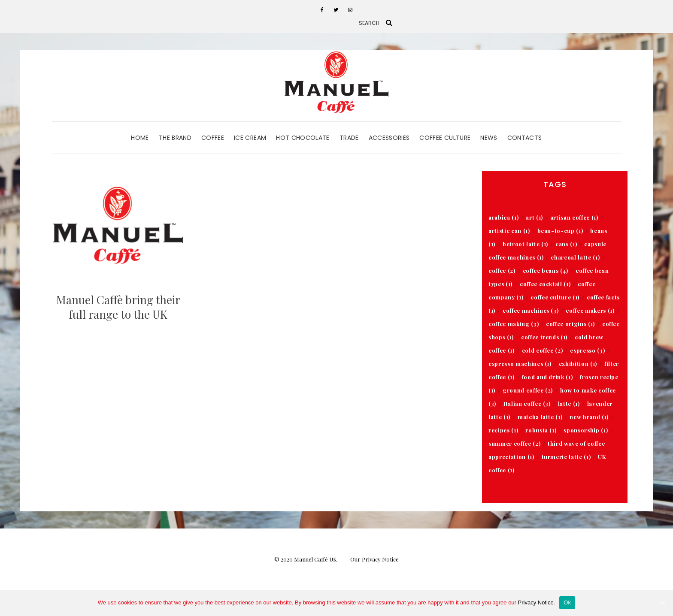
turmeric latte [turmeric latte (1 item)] (566, 457)
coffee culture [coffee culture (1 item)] (555, 297)
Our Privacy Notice (374, 559)
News (489, 138)
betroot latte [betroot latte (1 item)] (525, 244)
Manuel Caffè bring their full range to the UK (118, 307)
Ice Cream (250, 138)
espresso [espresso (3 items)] (587, 350)
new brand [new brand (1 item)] (589, 417)
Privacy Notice (536, 602)
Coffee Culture (445, 138)
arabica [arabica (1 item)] (503, 217)
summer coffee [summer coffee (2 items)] (514, 443)
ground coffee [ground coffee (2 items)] (528, 390)
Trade (349, 138)
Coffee (213, 138)
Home (140, 138)
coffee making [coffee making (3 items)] (514, 324)
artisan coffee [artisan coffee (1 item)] (574, 217)
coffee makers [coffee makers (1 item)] (590, 310)
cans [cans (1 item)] (566, 244)
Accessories (389, 138)
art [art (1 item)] (534, 217)
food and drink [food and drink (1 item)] (547, 377)
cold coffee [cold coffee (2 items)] (543, 350)
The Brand (175, 138)
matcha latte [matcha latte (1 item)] (540, 417)
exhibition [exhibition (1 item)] (578, 364)
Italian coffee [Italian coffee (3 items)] (527, 403)
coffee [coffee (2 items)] (502, 270)
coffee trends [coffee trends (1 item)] (544, 337)
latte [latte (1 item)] (569, 403)
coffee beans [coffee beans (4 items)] (546, 270)
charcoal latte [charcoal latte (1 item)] (575, 257)
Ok (567, 602)
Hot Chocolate (303, 138)
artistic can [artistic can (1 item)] (509, 231)
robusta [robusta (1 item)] (541, 430)
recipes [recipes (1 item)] (503, 430)
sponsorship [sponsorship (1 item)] (586, 430)
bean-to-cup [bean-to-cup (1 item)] (560, 231)
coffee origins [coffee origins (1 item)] (570, 324)
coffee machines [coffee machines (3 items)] (531, 310)
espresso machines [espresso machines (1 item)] (520, 364)
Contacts (525, 138)
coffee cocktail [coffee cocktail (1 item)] (545, 284)
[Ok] (662, 603)
